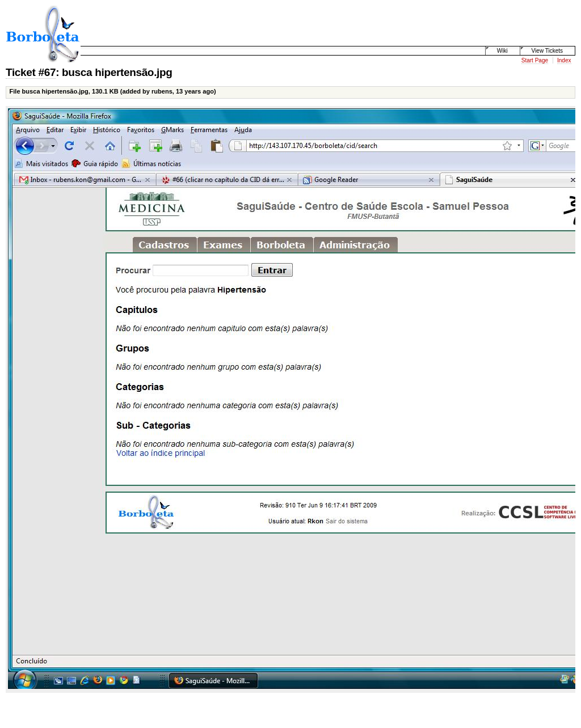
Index (564, 60)
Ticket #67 (31, 72)
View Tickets (547, 51)
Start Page (535, 60)
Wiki (502, 51)
